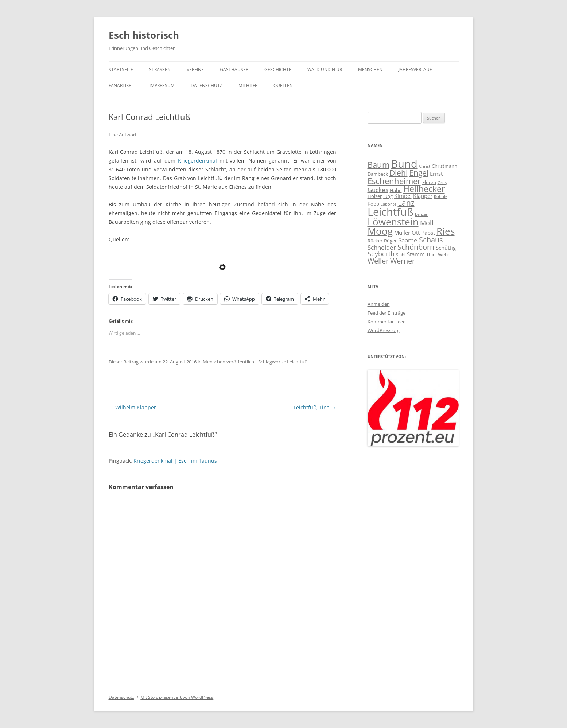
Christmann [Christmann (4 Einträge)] (444, 166)
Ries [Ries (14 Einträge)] (446, 231)
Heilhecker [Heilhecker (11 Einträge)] (424, 189)
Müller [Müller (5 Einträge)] (402, 233)
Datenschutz (207, 85)
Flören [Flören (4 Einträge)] (429, 182)
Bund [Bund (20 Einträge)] (404, 164)
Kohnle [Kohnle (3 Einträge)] (441, 196)
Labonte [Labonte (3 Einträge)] (389, 204)
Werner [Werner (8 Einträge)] (403, 261)
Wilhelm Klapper (132, 407)
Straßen (160, 69)
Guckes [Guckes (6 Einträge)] (378, 190)
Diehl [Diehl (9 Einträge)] (399, 173)
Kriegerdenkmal (197, 161)
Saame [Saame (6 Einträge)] (408, 240)
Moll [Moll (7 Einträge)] (427, 223)
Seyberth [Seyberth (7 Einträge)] (381, 254)
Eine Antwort (123, 135)
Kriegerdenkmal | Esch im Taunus (175, 461)
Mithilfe (248, 85)
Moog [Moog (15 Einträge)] (380, 231)
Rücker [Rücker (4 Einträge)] (375, 241)
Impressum (162, 85)
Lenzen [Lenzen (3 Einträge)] (422, 214)
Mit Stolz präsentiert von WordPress (177, 697)
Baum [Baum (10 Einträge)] (378, 164)
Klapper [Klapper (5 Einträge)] (423, 196)
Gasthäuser (234, 69)
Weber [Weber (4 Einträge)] (445, 254)
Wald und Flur (325, 69)
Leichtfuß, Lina (315, 407)
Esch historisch (144, 35)
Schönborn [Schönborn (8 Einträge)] (416, 247)
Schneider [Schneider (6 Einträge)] (382, 247)
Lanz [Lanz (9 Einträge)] (406, 203)
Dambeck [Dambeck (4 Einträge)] (378, 174)
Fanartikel (121, 85)
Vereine (195, 69)
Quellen (283, 85)
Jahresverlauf (415, 69)
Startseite (121, 69)
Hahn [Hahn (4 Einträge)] (396, 190)
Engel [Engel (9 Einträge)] (419, 173)
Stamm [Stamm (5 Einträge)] (416, 254)
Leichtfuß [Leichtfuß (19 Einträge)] (391, 212)
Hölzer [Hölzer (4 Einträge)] (375, 196)
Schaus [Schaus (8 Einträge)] (431, 240)
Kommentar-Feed (387, 322)
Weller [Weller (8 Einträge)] (378, 261)
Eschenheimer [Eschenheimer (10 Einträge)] (394, 181)
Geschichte (278, 69)
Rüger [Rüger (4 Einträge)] (390, 241)
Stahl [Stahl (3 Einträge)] (401, 255)
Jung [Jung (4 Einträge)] (388, 196)
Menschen (370, 69)
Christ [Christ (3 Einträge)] (425, 166)
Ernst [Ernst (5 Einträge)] (436, 174)
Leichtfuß (297, 362)
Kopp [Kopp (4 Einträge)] (373, 204)
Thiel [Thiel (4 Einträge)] (431, 254)
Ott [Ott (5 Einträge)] (416, 233)
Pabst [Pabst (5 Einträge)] (428, 233)
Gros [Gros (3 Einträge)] (442, 183)
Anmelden (379, 304)
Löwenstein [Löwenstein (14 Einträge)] (393, 222)
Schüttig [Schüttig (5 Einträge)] (446, 248)
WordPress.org (384, 330)
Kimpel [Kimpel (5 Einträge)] (403, 196)
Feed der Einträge (387, 313)
